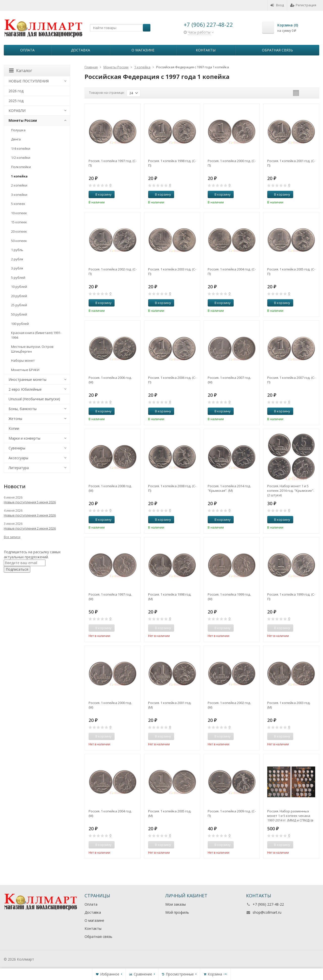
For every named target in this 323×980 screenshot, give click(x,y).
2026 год (16, 91)
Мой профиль (177, 912)
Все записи (12, 537)
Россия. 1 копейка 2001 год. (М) (170, 705)
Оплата (27, 50)
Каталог (21, 71)
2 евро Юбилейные (25, 389)
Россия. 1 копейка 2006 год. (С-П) (172, 380)
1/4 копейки (21, 148)
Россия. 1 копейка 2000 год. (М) (110, 705)
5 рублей (18, 278)
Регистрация (303, 5)
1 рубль (17, 250)
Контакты (206, 50)
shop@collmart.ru (267, 912)
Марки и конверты (24, 438)
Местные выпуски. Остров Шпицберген (32, 349)
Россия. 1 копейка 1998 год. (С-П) (172, 163)
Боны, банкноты (23, 409)
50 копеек (19, 241)
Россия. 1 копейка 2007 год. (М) (229, 380)
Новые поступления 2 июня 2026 (30, 528)
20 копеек (19, 231)
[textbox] (120, 28)
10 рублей (19, 287)
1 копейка (19, 176)
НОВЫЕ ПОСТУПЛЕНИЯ (29, 81)
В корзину (101, 194)
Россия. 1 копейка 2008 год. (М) (110, 488)
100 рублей (20, 324)
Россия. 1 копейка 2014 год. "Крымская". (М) (229, 488)
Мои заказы (176, 904)
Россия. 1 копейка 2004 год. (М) (110, 813)
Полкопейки (21, 167)
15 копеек (19, 222)
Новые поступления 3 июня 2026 (30, 515)
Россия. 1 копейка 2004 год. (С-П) (232, 271)
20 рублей (19, 296)
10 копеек (19, 213)
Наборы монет (23, 360)
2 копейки (19, 185)
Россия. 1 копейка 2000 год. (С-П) (232, 163)
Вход (277, 5)
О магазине (143, 50)
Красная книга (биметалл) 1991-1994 (36, 335)
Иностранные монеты (28, 379)
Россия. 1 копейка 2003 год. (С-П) (172, 271)
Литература (19, 468)
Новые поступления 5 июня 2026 (30, 502)
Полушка (18, 130)
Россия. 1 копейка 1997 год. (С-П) (113, 163)
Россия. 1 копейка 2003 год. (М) (289, 705)
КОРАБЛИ (17, 111)
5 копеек (18, 204)
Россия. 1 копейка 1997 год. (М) (110, 597)
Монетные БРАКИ (25, 370)
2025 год (16, 101)
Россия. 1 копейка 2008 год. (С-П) (172, 488)
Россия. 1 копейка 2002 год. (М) (229, 705)
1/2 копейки (21, 158)
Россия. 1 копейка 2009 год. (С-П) (232, 813)
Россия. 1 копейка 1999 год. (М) (229, 597)
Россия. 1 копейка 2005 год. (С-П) (291, 271)
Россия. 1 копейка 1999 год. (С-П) (291, 597)
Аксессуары (18, 458)
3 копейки (19, 195)
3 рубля (17, 268)
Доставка (80, 50)
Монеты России (23, 120)
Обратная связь (277, 50)
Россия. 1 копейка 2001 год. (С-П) (291, 163)
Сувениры (17, 448)
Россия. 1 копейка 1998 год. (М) (170, 597)
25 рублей (19, 305)
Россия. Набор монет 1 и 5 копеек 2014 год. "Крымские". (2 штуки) (291, 491)
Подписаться (17, 569)
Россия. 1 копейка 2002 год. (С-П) (113, 271)
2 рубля (17, 259)
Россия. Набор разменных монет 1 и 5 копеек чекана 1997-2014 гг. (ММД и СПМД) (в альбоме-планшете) (290, 816)
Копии (14, 428)
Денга (16, 139)
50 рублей (19, 314)
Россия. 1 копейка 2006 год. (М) (110, 380)
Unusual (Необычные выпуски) (34, 399)
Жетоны (15, 419)
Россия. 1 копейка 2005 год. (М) (170, 813)
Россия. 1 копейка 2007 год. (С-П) (291, 380)
